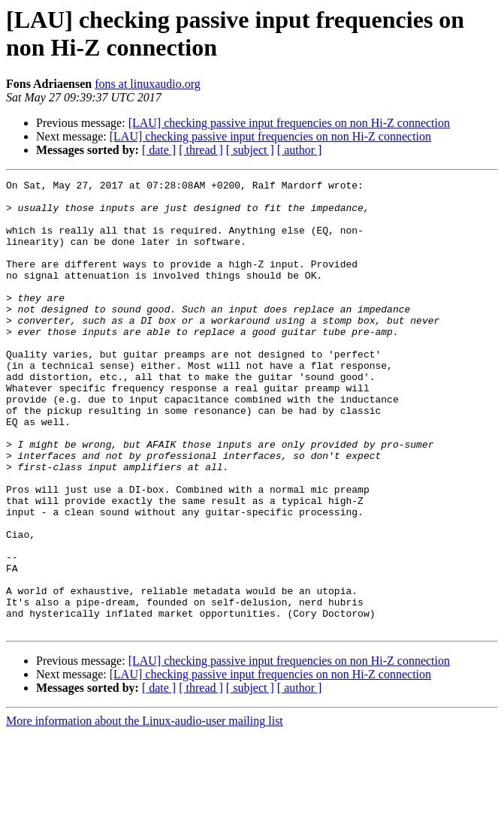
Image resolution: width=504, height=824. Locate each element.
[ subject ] (250, 150)
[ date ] (159, 150)
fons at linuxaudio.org (148, 84)
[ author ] (300, 150)
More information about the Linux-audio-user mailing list (145, 811)
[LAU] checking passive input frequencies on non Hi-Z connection (289, 123)
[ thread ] (201, 150)
